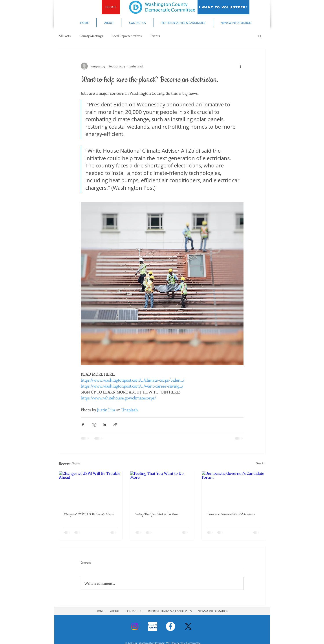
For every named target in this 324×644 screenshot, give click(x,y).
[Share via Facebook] (83, 425)
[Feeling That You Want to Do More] (162, 489)
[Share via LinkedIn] (104, 425)
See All (261, 463)
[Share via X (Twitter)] (94, 425)
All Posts (65, 36)
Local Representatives (127, 36)
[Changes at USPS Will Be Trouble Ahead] (91, 489)
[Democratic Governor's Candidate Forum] (233, 489)
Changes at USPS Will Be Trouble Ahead (89, 514)
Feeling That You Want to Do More (157, 514)
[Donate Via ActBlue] (153, 626)
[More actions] (241, 66)
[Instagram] (135, 626)
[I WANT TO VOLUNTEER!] (223, 7)
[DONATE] (111, 7)
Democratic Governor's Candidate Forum (231, 514)
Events (155, 36)
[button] (260, 36)
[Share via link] (115, 425)
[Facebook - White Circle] (170, 626)
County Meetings (91, 36)
